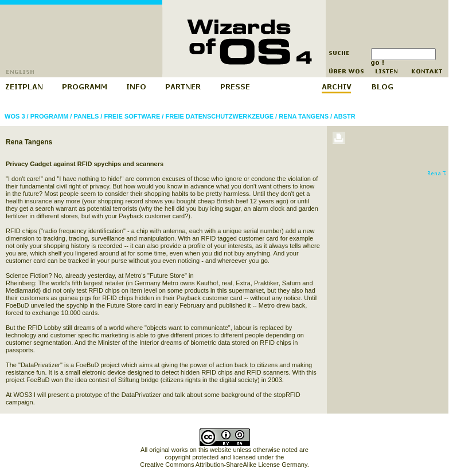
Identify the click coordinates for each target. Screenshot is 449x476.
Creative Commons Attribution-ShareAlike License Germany (223, 465)
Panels (86, 116)
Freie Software (132, 116)
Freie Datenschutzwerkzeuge (219, 116)
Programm (50, 116)
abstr (345, 116)
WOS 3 (15, 116)
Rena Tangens (304, 116)
